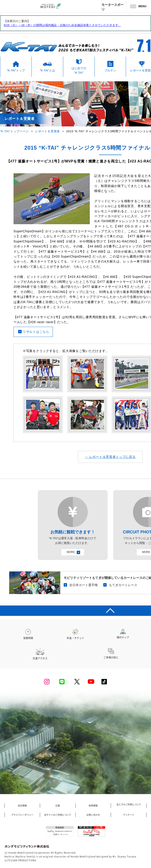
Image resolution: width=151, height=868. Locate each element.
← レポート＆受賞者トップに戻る (110, 457)
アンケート (129, 815)
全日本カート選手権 (83, 585)
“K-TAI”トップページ (14, 131)
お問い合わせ (93, 815)
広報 (58, 806)
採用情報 (93, 806)
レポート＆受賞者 (47, 131)
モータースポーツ (113, 7)
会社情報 (22, 806)
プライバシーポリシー (22, 815)
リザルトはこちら (36, 332)
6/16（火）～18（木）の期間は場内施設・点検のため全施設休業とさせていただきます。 (62, 25)
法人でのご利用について (129, 804)
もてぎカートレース (123, 585)
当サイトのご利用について (58, 815)
